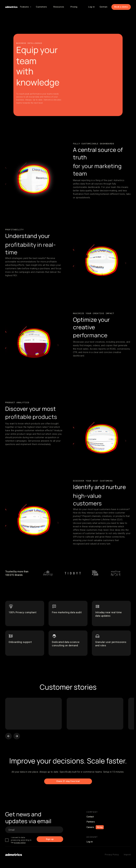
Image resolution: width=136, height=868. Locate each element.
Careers (90, 827)
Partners (91, 822)
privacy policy (20, 843)
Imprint (127, 855)
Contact (90, 817)
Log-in (91, 7)
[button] (25, 7)
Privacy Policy (112, 855)
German (103, 7)
